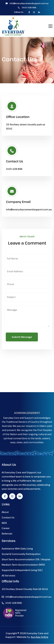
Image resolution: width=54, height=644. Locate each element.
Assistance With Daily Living (17, 549)
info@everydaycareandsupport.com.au (27, 3)
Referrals (7, 534)
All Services (8, 576)
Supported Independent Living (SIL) (22, 570)
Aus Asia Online (40, 637)
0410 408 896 (27, 7)
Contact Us (8, 518)
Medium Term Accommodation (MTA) (23, 565)
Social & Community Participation (21, 554)
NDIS (4, 523)
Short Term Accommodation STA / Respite (26, 559)
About (5, 512)
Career (6, 528)
